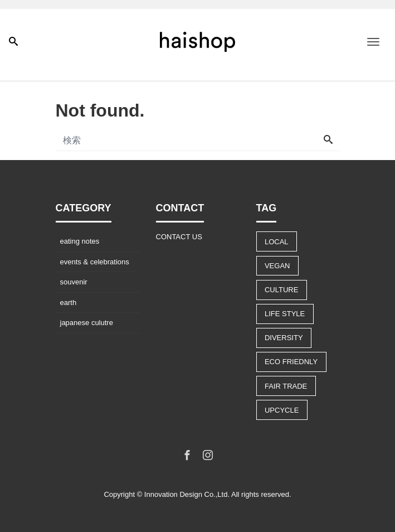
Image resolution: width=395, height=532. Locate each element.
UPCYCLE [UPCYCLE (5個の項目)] (282, 410)
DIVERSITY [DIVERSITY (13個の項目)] (284, 338)
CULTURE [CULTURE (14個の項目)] (281, 290)
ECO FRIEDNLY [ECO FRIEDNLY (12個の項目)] (291, 362)
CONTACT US (179, 237)
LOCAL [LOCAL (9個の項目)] (277, 242)
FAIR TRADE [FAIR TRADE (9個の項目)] (286, 386)
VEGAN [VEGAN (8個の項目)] (277, 266)
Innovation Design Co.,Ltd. (187, 494)
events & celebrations (95, 262)
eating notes (80, 241)
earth (69, 303)
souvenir (74, 282)
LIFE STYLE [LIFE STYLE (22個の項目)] (285, 314)
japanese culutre (87, 323)
